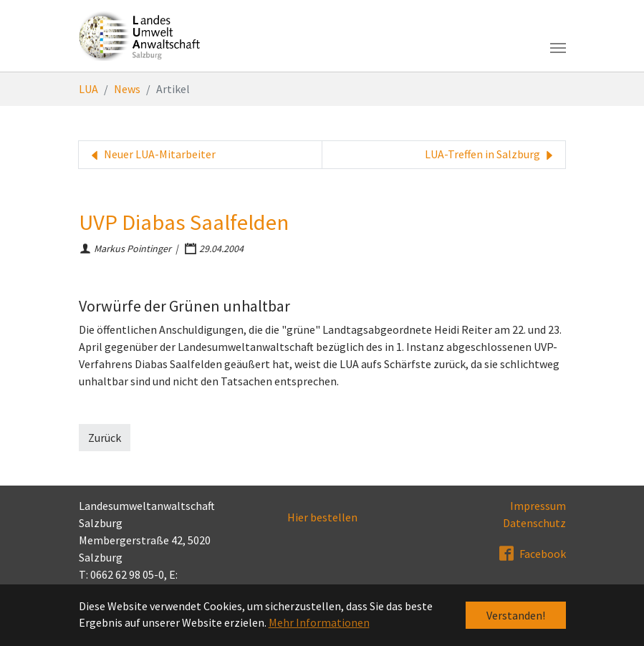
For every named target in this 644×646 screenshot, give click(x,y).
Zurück (105, 438)
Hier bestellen (322, 517)
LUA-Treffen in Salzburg (491, 155)
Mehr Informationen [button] (319, 622)
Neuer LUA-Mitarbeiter (152, 155)
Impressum (538, 506)
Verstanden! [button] (516, 615)
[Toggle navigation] (558, 48)
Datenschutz (534, 523)
